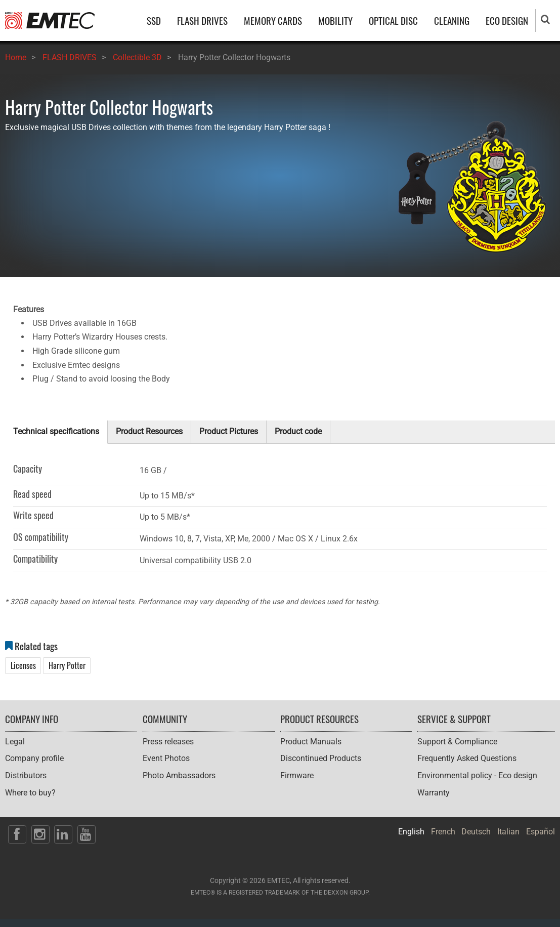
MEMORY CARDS (273, 20)
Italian (508, 832)
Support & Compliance (457, 742)
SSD (154, 20)
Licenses (23, 665)
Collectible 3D (137, 57)
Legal (15, 742)
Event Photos (166, 758)
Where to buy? (30, 793)
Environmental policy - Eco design (477, 775)
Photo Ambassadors (179, 775)
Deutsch (476, 832)
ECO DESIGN (507, 20)
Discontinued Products (321, 758)
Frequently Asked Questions (467, 758)
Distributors (26, 775)
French (443, 832)
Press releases (168, 742)
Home (16, 57)
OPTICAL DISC (393, 20)
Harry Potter (67, 665)
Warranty (434, 793)
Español (541, 832)
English (411, 832)
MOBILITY (335, 20)
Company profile (34, 758)
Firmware (297, 775)
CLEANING (452, 20)
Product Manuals (311, 742)
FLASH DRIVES (202, 20)
